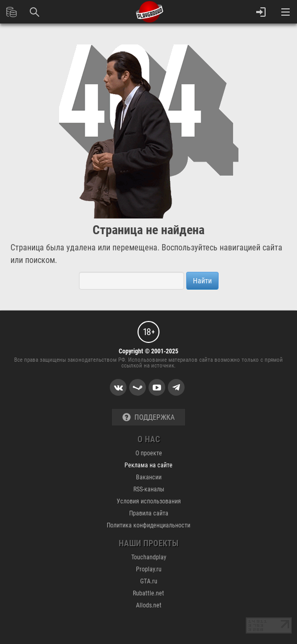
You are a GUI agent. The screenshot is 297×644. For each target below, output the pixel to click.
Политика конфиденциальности (148, 525)
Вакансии (149, 477)
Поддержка (148, 417)
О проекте (149, 453)
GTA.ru (149, 581)
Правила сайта (149, 513)
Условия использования (149, 501)
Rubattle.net (148, 593)
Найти (202, 281)
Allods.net (149, 605)
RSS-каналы (149, 489)
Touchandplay (149, 557)
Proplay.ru (149, 569)
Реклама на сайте (148, 465)
